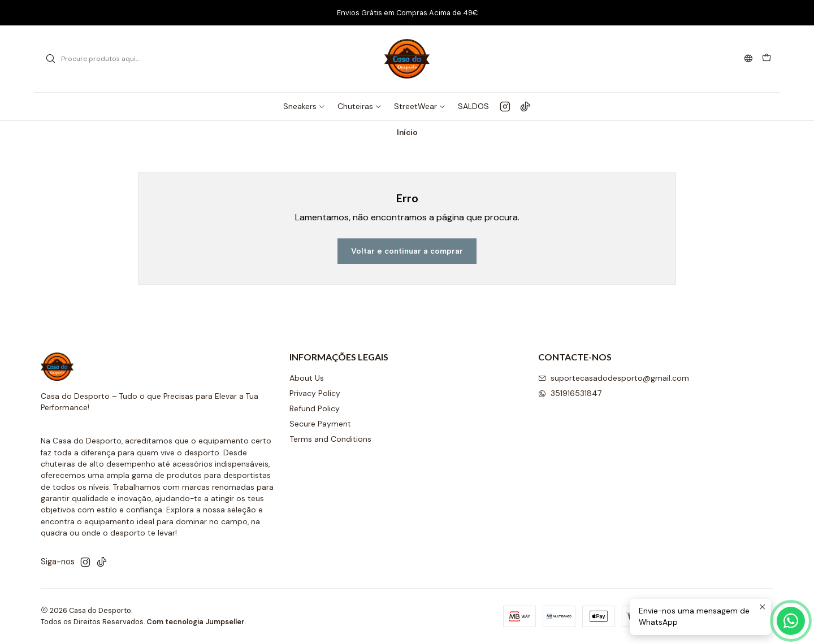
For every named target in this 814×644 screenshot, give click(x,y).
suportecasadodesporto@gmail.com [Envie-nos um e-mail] (614, 378)
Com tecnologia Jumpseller (196, 622)
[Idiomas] (748, 59)
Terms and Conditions (330, 439)
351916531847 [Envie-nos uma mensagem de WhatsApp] (570, 393)
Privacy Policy (315, 393)
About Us (307, 378)
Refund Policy (315, 408)
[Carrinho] (767, 59)
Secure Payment (320, 424)
